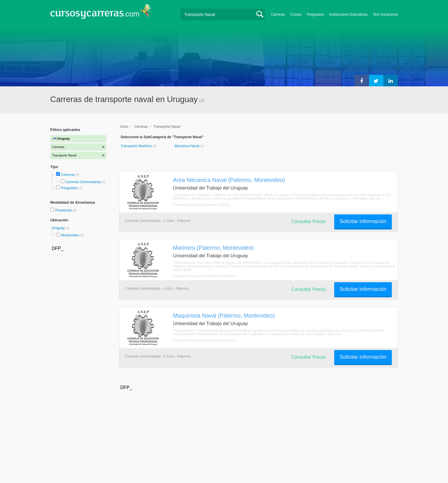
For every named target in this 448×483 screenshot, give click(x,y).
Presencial (64, 210)
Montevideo (70, 235)
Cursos (296, 14)
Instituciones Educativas (348, 14)
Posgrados (315, 14)
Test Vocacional (385, 14)
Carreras (278, 14)
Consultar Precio (308, 222)
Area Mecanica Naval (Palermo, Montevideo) (229, 180)
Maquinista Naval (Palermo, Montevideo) (224, 316)
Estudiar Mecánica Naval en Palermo (202, 205)
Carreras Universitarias (83, 182)
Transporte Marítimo (137, 146)
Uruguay (59, 228)
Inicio (125, 127)
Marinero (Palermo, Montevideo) (214, 248)
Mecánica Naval (188, 146)
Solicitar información (363, 221)
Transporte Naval (167, 127)
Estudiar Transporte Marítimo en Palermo (205, 276)
